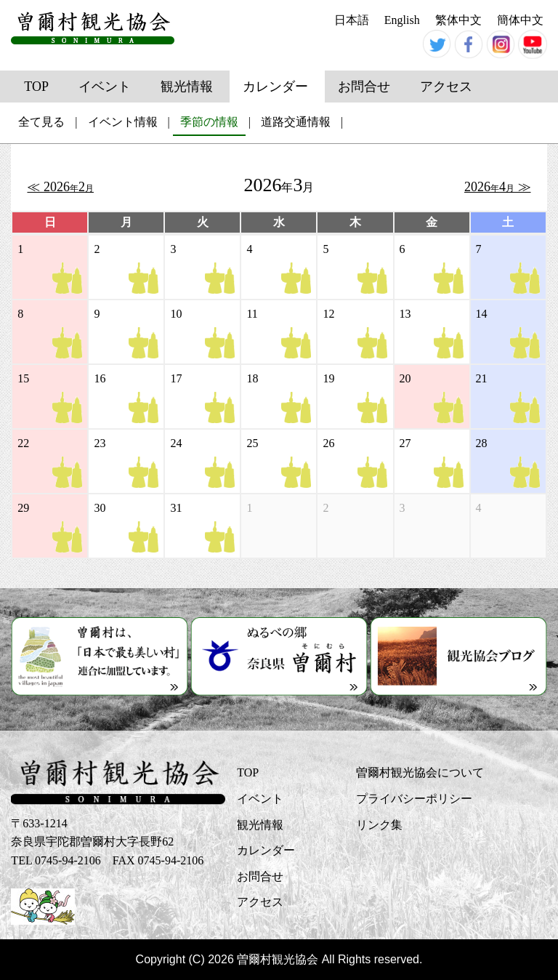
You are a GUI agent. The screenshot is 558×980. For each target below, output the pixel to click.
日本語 (352, 20)
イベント (105, 87)
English (402, 20)
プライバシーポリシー (414, 799)
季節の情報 (209, 122)
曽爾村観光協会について (420, 772)
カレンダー (275, 87)
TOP (36, 87)
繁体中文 (458, 20)
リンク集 (379, 825)
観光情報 (187, 87)
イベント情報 (123, 122)
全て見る (41, 122)
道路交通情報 (296, 122)
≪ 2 (60, 187)
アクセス (446, 87)
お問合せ (364, 87)
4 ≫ (498, 187)
